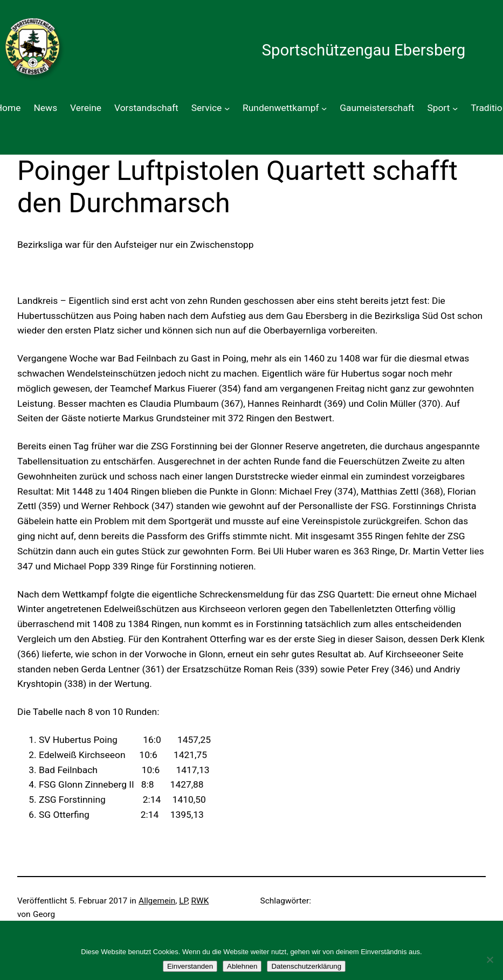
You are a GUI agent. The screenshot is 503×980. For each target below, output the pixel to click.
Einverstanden (190, 966)
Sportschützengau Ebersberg (363, 50)
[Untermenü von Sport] (455, 108)
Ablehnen (242, 966)
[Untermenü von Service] (227, 108)
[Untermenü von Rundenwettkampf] (324, 108)
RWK (200, 901)
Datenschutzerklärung (306, 966)
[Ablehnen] (490, 960)
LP (183, 901)
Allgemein (157, 901)
